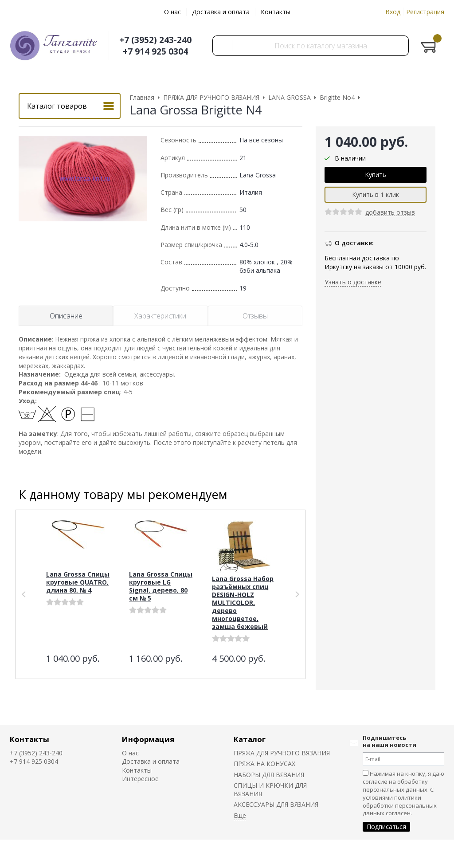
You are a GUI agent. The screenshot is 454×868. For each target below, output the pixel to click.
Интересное (140, 779)
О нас (172, 12)
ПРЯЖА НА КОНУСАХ (264, 764)
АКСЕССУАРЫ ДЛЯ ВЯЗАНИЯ (276, 804)
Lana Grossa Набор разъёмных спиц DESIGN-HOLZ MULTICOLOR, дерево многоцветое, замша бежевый (243, 603)
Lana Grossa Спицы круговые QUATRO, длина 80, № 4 (78, 582)
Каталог (250, 739)
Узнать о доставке (353, 282)
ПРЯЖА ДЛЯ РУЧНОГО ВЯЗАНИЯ (282, 753)
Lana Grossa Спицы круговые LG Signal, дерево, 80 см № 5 (161, 586)
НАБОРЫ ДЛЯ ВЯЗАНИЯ (269, 775)
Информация (148, 739)
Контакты (276, 12)
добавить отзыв (390, 213)
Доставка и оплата (221, 12)
